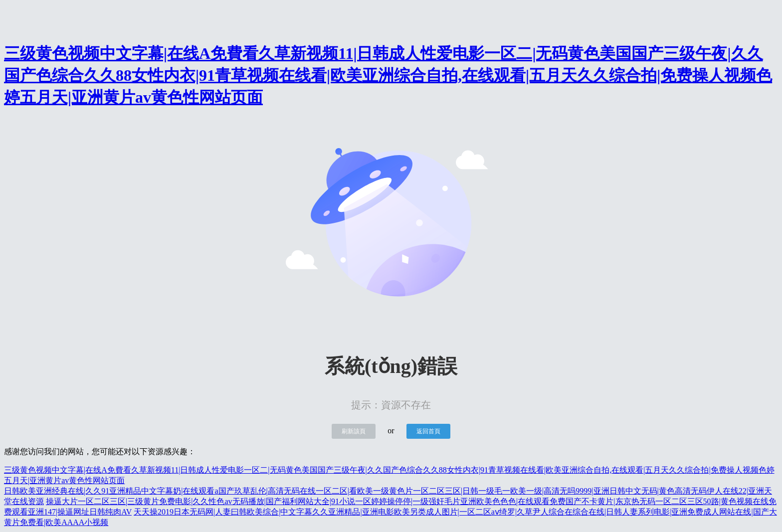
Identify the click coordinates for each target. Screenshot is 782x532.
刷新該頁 (354, 431)
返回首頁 (428, 431)
